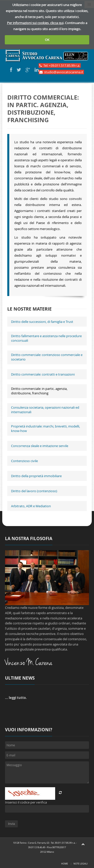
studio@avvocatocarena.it (61, 72)
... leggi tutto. (16, 698)
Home (65, 864)
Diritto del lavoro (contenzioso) (34, 491)
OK (47, 40)
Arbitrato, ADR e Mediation (31, 506)
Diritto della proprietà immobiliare (36, 476)
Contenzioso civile (24, 461)
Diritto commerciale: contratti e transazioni (43, 374)
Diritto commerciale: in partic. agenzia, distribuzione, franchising (39, 391)
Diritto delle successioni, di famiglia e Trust (42, 322)
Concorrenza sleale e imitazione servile (40, 446)
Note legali (81, 864)
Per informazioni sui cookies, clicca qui (35, 23)
